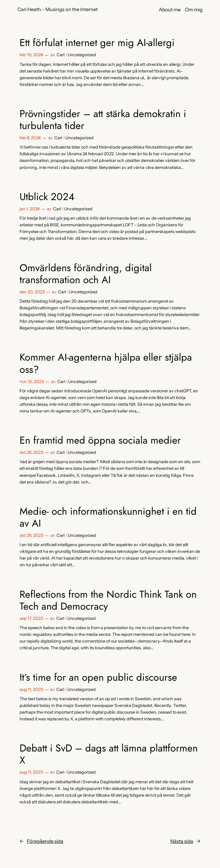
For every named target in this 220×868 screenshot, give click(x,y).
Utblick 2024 (47, 197)
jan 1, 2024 (30, 209)
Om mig (194, 10)
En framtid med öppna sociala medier (100, 440)
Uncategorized (82, 55)
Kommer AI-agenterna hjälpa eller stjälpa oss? (106, 363)
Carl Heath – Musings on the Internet (58, 9)
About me (170, 10)
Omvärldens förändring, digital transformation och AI (86, 274)
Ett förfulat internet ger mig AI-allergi (97, 43)
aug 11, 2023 (31, 689)
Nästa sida (185, 841)
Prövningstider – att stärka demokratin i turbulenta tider (103, 120)
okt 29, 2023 (31, 452)
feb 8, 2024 (30, 138)
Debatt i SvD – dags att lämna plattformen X (109, 754)
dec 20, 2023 (32, 292)
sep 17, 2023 (31, 618)
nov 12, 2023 (32, 382)
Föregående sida (41, 841)
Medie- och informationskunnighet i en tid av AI (108, 517)
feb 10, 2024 (31, 55)
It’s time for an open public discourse (98, 677)
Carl (61, 55)
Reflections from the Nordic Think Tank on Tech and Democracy (108, 600)
